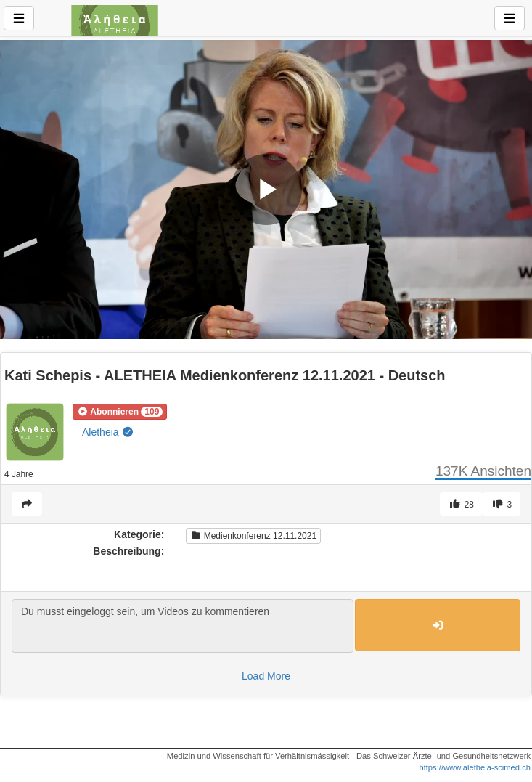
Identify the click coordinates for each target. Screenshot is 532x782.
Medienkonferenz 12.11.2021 (253, 536)
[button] (120, 412)
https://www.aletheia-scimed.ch (475, 767)
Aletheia (108, 432)
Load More (266, 676)
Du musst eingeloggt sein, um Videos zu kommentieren (183, 626)
